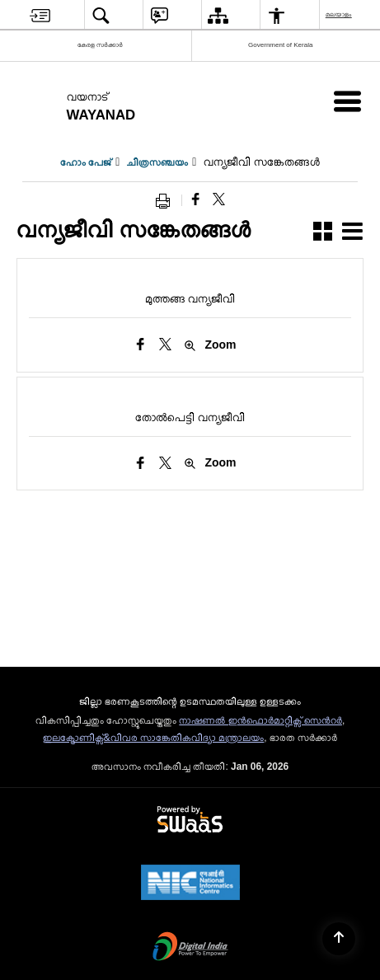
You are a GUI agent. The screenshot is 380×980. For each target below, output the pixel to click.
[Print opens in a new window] (167, 200)
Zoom (210, 345)
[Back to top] (339, 939)
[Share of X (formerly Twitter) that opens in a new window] (219, 200)
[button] (323, 234)
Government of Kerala (280, 45)
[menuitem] (40, 15)
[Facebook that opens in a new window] (196, 200)
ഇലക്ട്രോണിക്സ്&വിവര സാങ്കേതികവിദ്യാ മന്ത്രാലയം (154, 738)
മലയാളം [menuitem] (340, 15)
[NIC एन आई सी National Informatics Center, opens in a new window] (190, 884)
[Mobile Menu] (347, 101)
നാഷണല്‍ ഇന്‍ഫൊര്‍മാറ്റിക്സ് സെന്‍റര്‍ (260, 720)
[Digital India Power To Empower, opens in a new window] (190, 948)
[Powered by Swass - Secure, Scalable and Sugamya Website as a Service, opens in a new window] (190, 820)
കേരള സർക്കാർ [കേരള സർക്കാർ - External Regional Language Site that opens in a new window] (100, 45)
